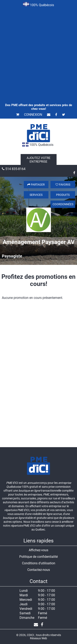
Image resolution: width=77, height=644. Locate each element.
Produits (63, 195)
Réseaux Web (38, 638)
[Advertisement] (38, 49)
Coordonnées (63, 204)
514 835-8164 (14, 169)
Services (36, 195)
